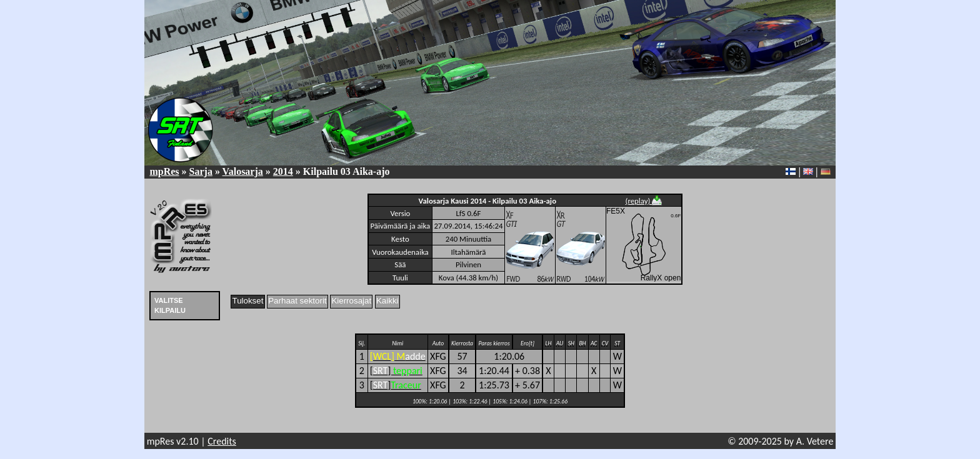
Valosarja (243, 171)
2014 (283, 171)
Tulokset (248, 301)
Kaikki (387, 301)
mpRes (164, 171)
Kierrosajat (351, 301)
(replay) (644, 201)
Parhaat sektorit (297, 301)
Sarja (201, 171)
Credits (222, 441)
